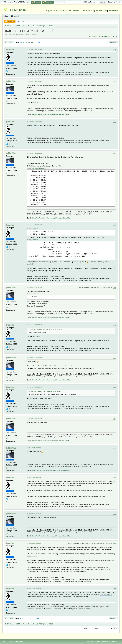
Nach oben (9, 619)
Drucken (114, 43)
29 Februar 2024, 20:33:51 (35, 153)
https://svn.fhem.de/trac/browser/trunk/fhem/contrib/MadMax (51, 115)
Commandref (87, 11)
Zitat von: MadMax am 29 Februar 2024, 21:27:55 (46, 330)
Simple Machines (19, 641)
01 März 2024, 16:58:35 (34, 543)
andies (11, 49)
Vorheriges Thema (96, 36)
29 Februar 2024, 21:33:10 (35, 358)
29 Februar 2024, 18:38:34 (35, 49)
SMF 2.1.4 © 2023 (8, 641)
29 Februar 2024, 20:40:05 (35, 225)
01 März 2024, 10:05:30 (34, 448)
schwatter (33, 556)
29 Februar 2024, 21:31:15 (35, 325)
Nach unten (9, 43)
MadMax (12, 81)
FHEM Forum (17, 10)
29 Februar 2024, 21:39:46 (35, 387)
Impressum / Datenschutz (58, 11)
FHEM (76, 11)
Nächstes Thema (111, 36)
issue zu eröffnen (106, 595)
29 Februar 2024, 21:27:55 (35, 288)
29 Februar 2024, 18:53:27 (35, 81)
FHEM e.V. (114, 11)
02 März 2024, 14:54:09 (34, 588)
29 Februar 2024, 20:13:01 (35, 122)
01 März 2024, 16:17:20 (34, 514)
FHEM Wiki (101, 11)
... (35, 42)
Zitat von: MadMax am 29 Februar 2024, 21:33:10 (46, 392)
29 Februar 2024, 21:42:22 (35, 418)
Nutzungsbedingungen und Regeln (101, 641)
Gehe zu (86, 628)
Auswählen (35, 168)
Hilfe (88, 641)
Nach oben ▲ (116, 641)
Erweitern (43, 168)
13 (37, 42)
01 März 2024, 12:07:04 (34, 477)
